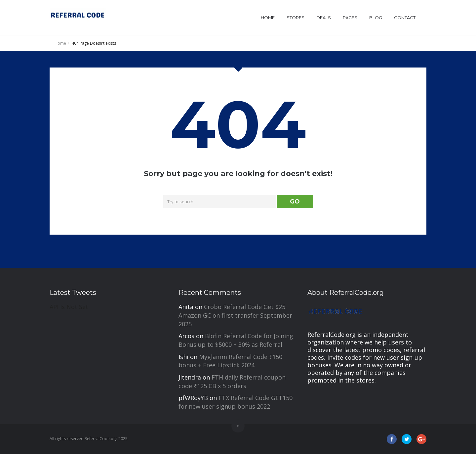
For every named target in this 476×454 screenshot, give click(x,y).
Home (268, 18)
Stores (296, 18)
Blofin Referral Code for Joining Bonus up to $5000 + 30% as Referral (236, 340)
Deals (324, 18)
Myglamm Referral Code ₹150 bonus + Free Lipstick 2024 (230, 361)
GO (295, 202)
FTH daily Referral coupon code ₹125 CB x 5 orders (232, 382)
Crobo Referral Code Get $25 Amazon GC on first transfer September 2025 (235, 315)
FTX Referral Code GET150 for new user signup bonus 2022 (236, 402)
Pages (350, 18)
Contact (405, 18)
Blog (376, 18)
